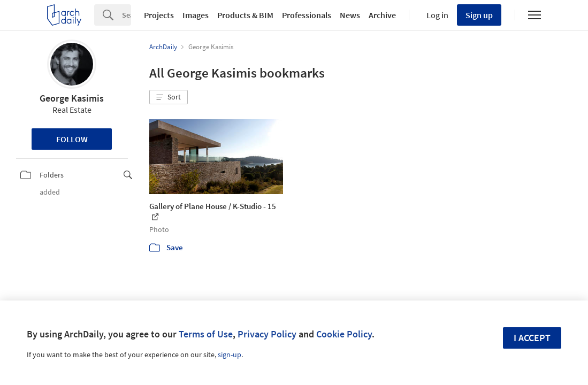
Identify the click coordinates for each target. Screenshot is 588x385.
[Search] (127, 15)
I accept (532, 338)
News (350, 15)
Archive (382, 15)
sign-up (230, 355)
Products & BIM (245, 15)
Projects (159, 15)
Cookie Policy (344, 334)
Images (196, 15)
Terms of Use (206, 334)
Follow (72, 139)
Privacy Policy (267, 334)
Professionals (307, 15)
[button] (169, 97)
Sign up (479, 15)
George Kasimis (72, 98)
